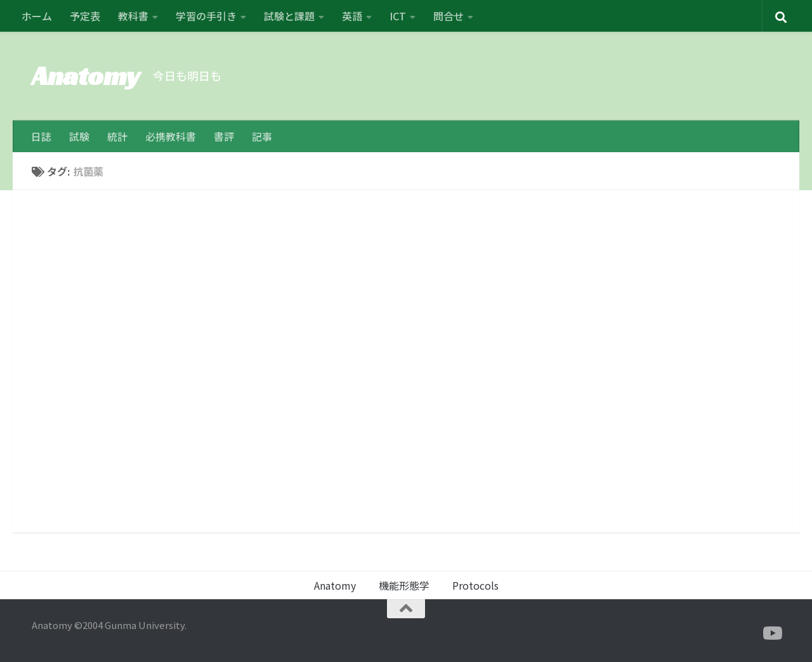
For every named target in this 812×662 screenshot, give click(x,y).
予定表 (85, 16)
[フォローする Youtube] (771, 633)
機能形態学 (404, 585)
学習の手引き (206, 16)
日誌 (41, 136)
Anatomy (86, 76)
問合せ (449, 16)
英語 (352, 16)
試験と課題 (289, 16)
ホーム (37, 16)
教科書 (133, 16)
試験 (79, 136)
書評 (224, 136)
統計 (117, 136)
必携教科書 (171, 136)
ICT (398, 16)
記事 (262, 136)
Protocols (475, 585)
